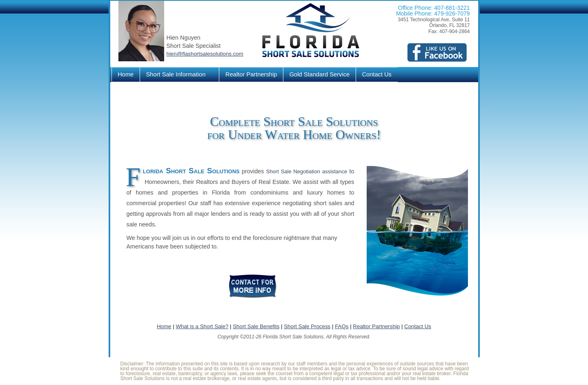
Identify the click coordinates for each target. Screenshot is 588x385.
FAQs (342, 326)
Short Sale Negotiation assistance (307, 171)
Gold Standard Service (320, 74)
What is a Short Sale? (202, 326)
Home (126, 74)
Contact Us (377, 74)
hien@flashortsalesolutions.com (205, 54)
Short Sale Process (307, 326)
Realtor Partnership (251, 74)
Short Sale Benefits (256, 326)
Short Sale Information (177, 75)
